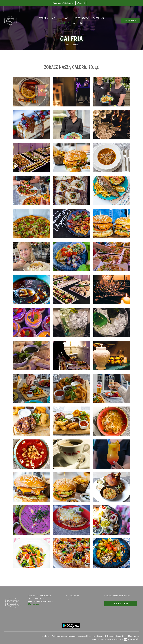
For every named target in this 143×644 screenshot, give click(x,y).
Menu (55, 18)
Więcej (81, 3)
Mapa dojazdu (34, 604)
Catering (98, 18)
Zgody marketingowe (96, 636)
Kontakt (78, 23)
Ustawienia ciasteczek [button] (78, 636)
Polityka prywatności (60, 636)
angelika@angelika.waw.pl (43, 601)
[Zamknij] (140, 3)
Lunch (65, 18)
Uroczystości (81, 18)
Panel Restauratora (132, 636)
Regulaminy (46, 636)
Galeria (64, 23)
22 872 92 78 (40, 599)
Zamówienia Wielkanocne (63, 3)
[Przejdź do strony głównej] (16, 21)
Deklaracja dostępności (114, 636)
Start (44, 18)
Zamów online (130, 20)
